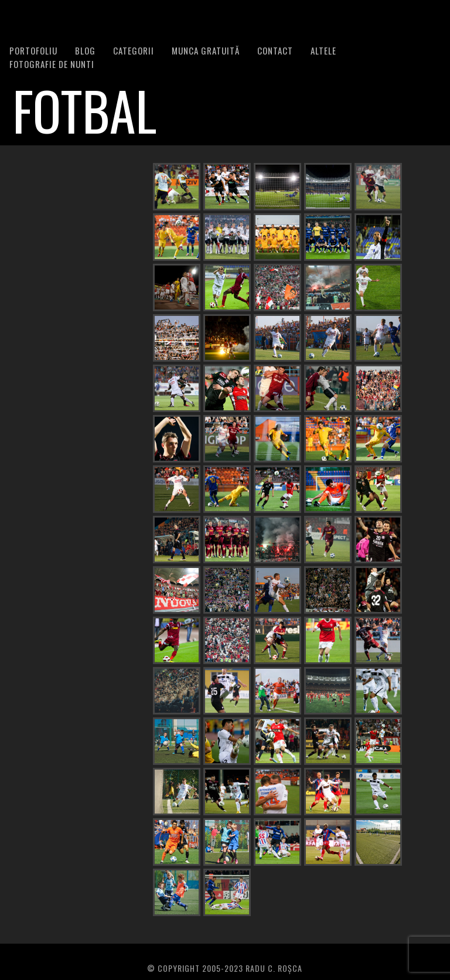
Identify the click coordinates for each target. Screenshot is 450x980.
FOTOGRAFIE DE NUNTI (52, 64)
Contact (275, 50)
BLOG (85, 50)
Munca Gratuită (206, 50)
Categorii (134, 50)
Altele (323, 50)
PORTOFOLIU (33, 50)
